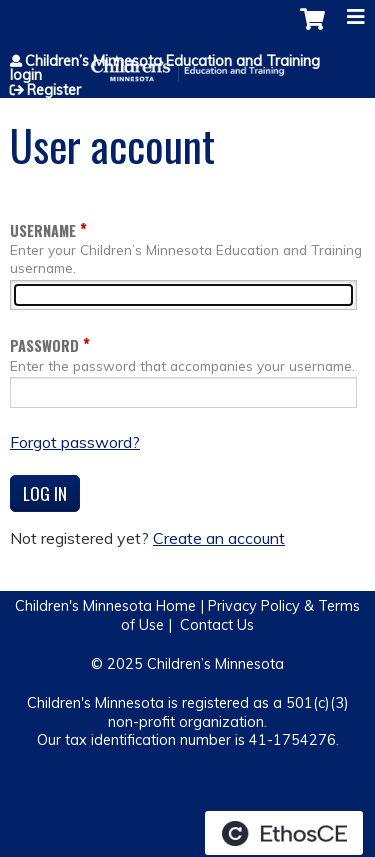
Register (54, 90)
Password (44, 345)
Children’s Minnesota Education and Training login (165, 68)
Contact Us (217, 625)
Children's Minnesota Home (105, 606)
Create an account (219, 538)
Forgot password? (75, 442)
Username (43, 230)
